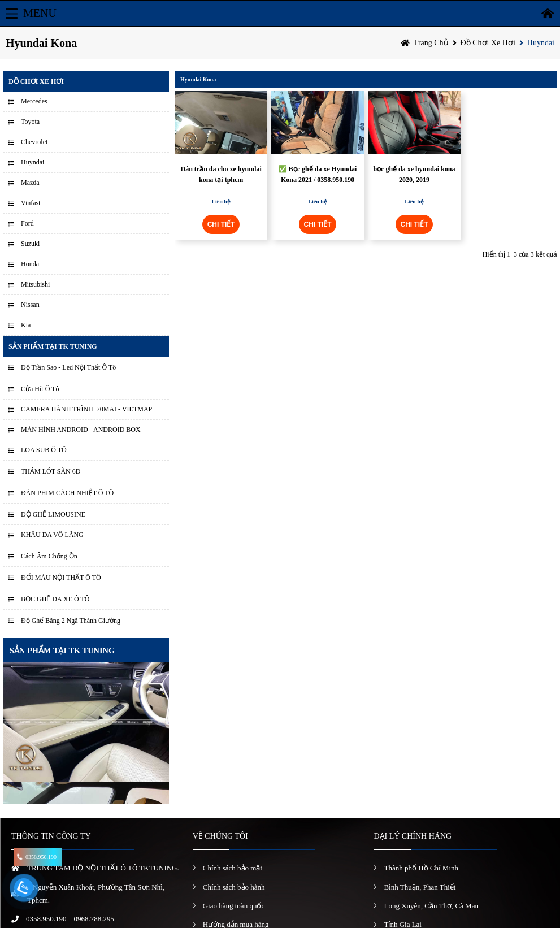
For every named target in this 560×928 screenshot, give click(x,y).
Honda (30, 264)
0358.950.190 (46, 919)
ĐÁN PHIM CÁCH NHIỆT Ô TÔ (67, 493)
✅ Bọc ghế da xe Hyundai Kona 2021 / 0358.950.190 (318, 174)
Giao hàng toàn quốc (234, 906)
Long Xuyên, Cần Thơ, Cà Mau (431, 906)
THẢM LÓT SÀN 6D (51, 471)
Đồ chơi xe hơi (488, 43)
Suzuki (30, 244)
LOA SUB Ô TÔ (44, 450)
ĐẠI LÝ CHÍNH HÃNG (413, 836)
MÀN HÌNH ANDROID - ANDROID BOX (81, 430)
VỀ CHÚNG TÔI (220, 836)
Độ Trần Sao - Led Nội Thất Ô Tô (68, 367)
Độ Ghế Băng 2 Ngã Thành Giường (71, 621)
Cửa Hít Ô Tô (40, 389)
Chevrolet (34, 142)
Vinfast (31, 203)
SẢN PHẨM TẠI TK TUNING (62, 651)
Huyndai (541, 43)
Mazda (30, 183)
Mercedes (34, 101)
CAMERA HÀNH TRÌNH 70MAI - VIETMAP (86, 409)
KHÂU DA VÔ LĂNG (52, 535)
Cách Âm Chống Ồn (49, 556)
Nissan (30, 305)
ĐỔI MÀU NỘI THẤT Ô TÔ (61, 578)
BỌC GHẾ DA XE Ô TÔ (55, 599)
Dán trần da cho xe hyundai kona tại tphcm (221, 174)
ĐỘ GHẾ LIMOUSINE (53, 514)
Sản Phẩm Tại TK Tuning (53, 346)
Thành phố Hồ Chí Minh (421, 868)
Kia (26, 325)
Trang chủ (431, 43)
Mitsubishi (35, 284)
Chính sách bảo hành (234, 887)
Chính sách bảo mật (233, 868)
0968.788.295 (94, 919)
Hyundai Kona (198, 79)
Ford (27, 223)
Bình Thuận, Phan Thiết (420, 887)
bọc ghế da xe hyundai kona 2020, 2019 (414, 174)
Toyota (30, 122)
